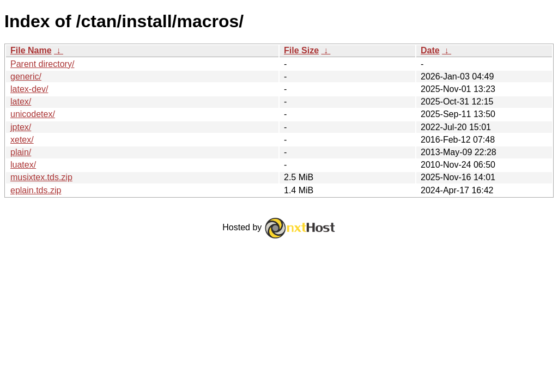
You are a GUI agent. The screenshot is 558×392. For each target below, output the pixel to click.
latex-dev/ (29, 89)
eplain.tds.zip (36, 190)
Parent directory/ (42, 64)
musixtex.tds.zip (41, 177)
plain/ (21, 152)
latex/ (21, 102)
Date (430, 50)
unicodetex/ (33, 114)
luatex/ (23, 165)
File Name (31, 50)
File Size (301, 50)
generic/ (26, 76)
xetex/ (22, 140)
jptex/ (21, 127)
